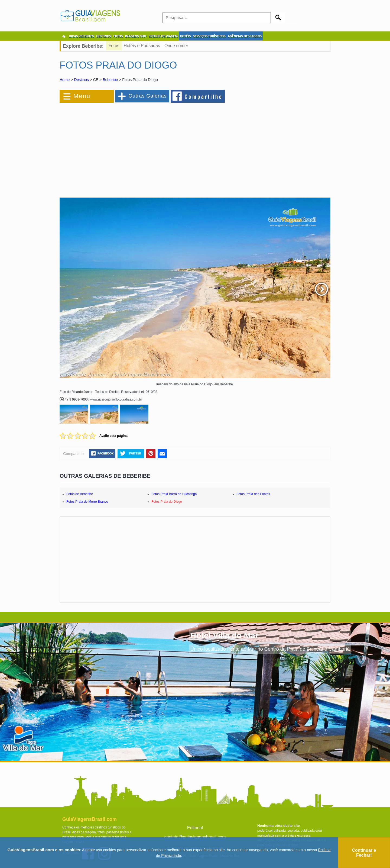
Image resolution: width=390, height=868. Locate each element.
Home (65, 80)
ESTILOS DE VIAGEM (163, 36)
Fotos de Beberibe (80, 494)
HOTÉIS (185, 36)
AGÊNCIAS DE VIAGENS (244, 36)
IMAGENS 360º (136, 36)
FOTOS (118, 36)
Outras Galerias (147, 96)
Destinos (81, 80)
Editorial (195, 828)
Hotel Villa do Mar (224, 635)
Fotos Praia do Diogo (167, 502)
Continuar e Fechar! (364, 853)
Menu (82, 96)
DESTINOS (104, 36)
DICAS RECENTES (81, 36)
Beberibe (110, 80)
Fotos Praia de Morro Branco (87, 502)
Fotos (114, 46)
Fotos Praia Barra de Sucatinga (174, 494)
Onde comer (176, 46)
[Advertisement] (119, 147)
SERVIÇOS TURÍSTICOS (209, 36)
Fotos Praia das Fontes (253, 494)
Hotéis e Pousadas (142, 46)
